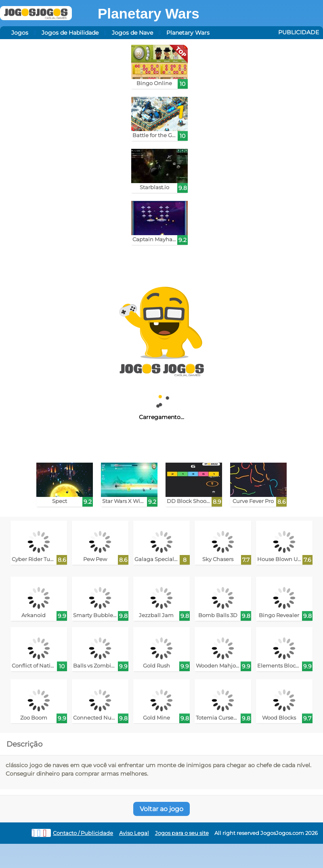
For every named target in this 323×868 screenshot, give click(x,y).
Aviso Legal (134, 833)
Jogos (20, 33)
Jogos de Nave (132, 33)
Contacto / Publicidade (83, 833)
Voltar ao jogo (161, 809)
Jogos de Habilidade (70, 33)
